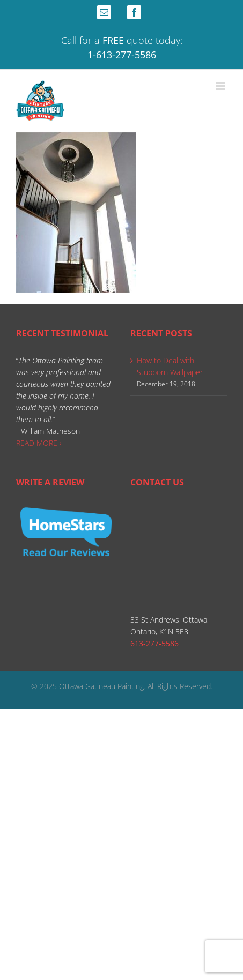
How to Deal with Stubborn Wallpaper (170, 366)
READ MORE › (39, 443)
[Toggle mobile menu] (221, 86)
